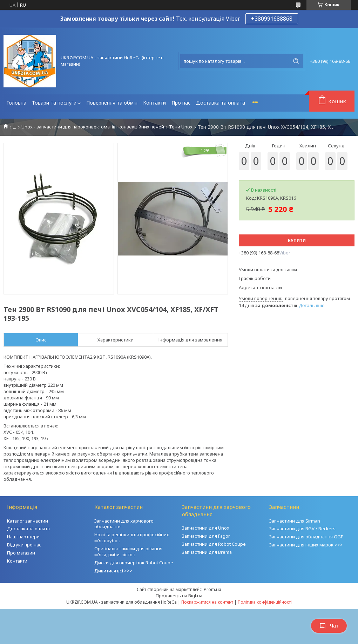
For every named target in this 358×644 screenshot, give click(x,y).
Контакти (154, 103)
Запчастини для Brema (207, 552)
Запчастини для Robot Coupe (214, 544)
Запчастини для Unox (206, 528)
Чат (329, 626)
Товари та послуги (54, 103)
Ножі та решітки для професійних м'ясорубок (132, 537)
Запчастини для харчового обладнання (124, 524)
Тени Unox (181, 127)
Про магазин (21, 553)
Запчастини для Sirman (295, 521)
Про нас (181, 103)
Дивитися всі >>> (113, 571)
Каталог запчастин (28, 521)
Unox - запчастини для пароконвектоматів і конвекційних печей (93, 127)
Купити (297, 241)
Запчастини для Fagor (206, 536)
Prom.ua (212, 589)
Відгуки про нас (24, 545)
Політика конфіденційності (265, 602)
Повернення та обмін (112, 103)
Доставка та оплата (221, 103)
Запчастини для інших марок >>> (306, 545)
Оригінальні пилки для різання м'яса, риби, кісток (128, 552)
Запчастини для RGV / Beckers (302, 529)
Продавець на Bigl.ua (179, 596)
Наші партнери (23, 537)
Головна (16, 103)
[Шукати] (296, 61)
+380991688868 (272, 19)
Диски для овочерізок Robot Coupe (134, 563)
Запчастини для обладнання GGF (306, 537)
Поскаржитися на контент (207, 602)
